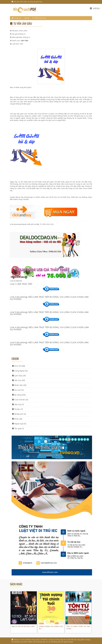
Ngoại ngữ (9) (19, 424)
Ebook (27, 18)
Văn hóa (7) (18, 405)
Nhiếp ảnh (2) (19, 414)
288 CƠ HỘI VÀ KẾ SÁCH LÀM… (23, 626)
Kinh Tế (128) (19, 366)
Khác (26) (17, 419)
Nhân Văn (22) (19, 385)
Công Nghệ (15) (20, 371)
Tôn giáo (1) (18, 429)
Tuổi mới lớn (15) (20, 400)
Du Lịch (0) (18, 390)
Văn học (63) (19, 380)
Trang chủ (16, 18)
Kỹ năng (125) (19, 395)
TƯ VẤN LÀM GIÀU (39, 18)
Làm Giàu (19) (19, 376)
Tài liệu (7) (18, 409)
